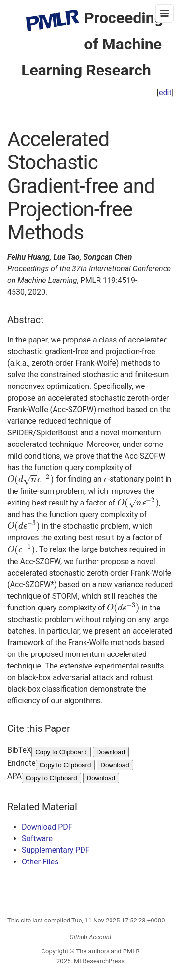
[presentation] (31, 480)
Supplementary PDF (56, 850)
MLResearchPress (98, 961)
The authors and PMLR (108, 951)
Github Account (90, 937)
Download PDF (47, 827)
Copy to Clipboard (61, 752)
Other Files (40, 862)
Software (37, 839)
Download (111, 752)
